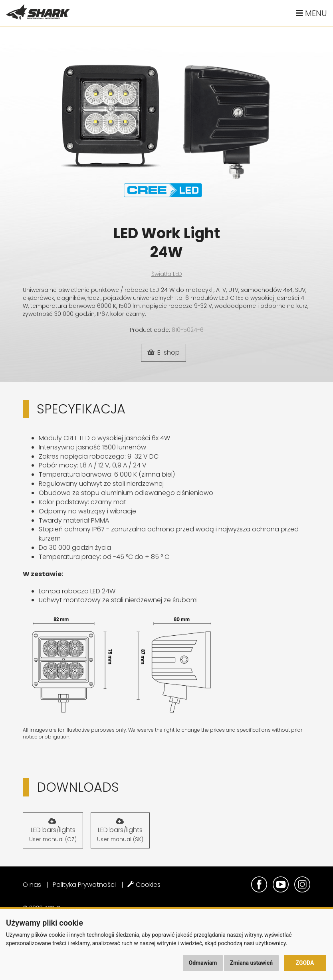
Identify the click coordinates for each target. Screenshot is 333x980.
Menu (311, 13)
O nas (32, 885)
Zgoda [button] (305, 963)
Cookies (144, 885)
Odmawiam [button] (203, 963)
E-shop (164, 352)
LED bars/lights (53, 831)
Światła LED (167, 274)
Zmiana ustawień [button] (251, 963)
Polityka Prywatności (84, 885)
